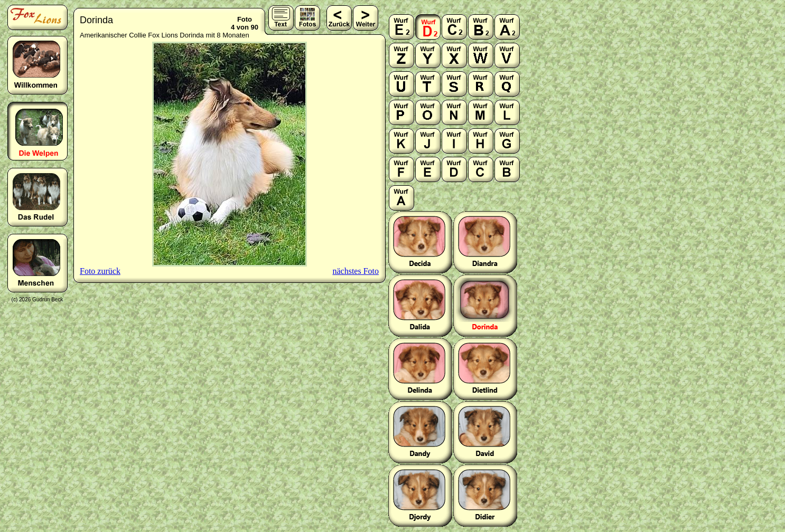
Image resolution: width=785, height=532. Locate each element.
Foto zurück (100, 271)
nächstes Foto (356, 271)
